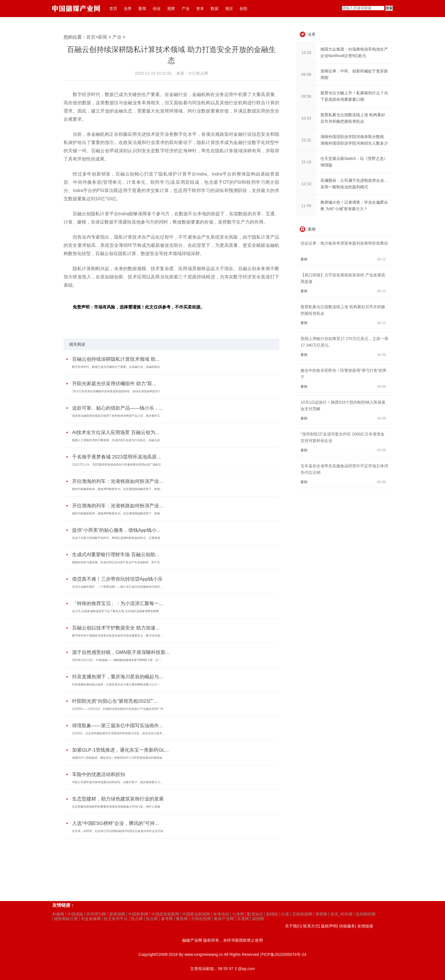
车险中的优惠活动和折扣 (99, 774)
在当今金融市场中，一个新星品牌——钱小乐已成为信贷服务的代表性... (117, 587)
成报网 (258, 919)
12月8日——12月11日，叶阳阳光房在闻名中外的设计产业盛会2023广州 (118, 709)
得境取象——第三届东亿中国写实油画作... (117, 726)
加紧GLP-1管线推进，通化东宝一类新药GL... (120, 750)
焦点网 (137, 919)
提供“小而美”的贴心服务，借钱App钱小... (116, 530)
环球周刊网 (96, 914)
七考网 (238, 914)
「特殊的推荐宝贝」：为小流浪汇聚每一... (117, 603)
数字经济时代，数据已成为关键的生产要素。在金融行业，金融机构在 (116, 367)
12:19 (306, 184)
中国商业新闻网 (196, 914)
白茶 (285, 914)
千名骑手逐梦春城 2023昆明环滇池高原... (116, 457)
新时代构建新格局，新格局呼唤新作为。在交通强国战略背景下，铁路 (116, 513)
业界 (128, 9)
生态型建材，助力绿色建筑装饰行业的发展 (118, 799)
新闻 (102, 37)
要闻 (142, 9)
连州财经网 (366, 914)
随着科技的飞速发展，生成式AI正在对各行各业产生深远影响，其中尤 (116, 562)
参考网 (167, 919)
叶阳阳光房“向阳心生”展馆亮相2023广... (115, 701)
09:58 (306, 74)
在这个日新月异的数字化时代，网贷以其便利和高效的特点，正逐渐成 (116, 538)
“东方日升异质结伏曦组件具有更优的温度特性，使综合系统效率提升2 (116, 391)
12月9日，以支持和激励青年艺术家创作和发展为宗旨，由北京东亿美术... (118, 733)
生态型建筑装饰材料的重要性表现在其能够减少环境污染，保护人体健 (116, 807)
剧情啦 (272, 914)
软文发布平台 (116, 919)
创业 (157, 9)
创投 (244, 9)
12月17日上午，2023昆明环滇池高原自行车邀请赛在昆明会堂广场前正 (117, 465)
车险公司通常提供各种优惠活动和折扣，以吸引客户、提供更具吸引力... (117, 782)
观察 (171, 9)
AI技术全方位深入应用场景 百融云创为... (116, 432)
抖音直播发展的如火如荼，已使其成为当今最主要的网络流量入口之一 (116, 684)
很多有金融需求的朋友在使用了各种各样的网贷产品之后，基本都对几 (116, 416)
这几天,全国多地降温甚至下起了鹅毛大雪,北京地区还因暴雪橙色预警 (116, 611)
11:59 (306, 206)
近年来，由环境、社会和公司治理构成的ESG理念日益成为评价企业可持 (118, 831)
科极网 (58, 914)
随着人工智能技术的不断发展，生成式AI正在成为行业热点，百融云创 (116, 440)
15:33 (306, 53)
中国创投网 (201, 919)
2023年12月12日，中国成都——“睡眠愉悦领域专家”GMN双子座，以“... (117, 660)
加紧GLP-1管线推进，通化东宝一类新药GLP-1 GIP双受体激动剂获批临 (117, 758)
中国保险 (75, 914)
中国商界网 (138, 914)
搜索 (389, 8)
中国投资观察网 (165, 914)
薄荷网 (321, 914)
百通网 (243, 919)
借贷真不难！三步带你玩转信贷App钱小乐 (117, 579)
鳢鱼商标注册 (66, 919)
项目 (229, 9)
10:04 (306, 118)
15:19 (306, 162)
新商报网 (117, 914)
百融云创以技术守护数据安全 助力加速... (116, 628)
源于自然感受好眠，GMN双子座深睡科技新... (121, 652)
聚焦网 (182, 919)
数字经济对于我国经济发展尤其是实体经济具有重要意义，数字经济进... (117, 636)
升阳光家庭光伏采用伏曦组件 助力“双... (114, 384)
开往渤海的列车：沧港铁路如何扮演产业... (117, 481)
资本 (200, 9)
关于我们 (293, 926)
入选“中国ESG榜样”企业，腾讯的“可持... (115, 823)
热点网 (152, 919)
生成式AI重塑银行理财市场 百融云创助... (116, 555)
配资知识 (255, 914)
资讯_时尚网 (341, 914)
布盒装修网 (91, 919)
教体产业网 (224, 919)
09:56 (306, 96)
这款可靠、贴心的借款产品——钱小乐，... (117, 408)
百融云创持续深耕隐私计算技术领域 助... (116, 359)
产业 (186, 9)
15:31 (306, 140)
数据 (215, 9)
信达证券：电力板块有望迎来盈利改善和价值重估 (344, 243)
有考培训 (221, 914)
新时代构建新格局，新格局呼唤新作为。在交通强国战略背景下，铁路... (117, 489)
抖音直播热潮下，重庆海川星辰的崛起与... (117, 677)
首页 (113, 9)
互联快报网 (302, 914)
